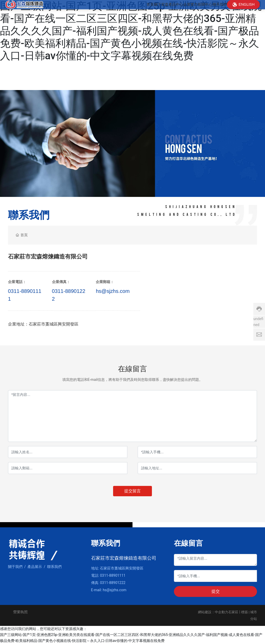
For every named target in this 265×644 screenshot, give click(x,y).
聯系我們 (54, 567)
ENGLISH (246, 12)
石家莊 (233, 612)
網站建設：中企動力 (213, 612)
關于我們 (15, 567)
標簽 (245, 612)
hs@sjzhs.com (113, 291)
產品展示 (35, 567)
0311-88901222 (113, 583)
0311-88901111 (113, 575)
